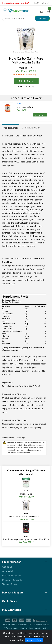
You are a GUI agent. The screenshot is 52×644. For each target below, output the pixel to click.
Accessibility (9, 571)
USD (45, 3)
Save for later (24, 86)
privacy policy (16, 640)
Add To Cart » (26, 81)
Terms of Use (9, 584)
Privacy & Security (12, 580)
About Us (7, 567)
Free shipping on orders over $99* (16, 3)
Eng (36, 3)
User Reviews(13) (31, 128)
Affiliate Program (11, 575)
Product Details (10, 128)
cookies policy (38, 636)
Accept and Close (34, 640)
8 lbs (19, 103)
